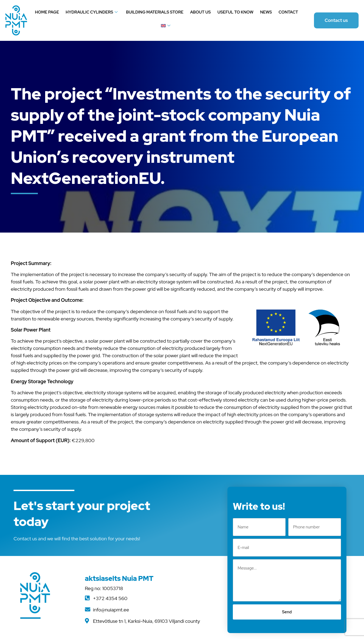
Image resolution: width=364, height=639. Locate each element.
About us (201, 12)
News (266, 12)
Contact (288, 12)
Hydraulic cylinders (92, 12)
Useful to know (235, 12)
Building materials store (155, 12)
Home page (47, 12)
